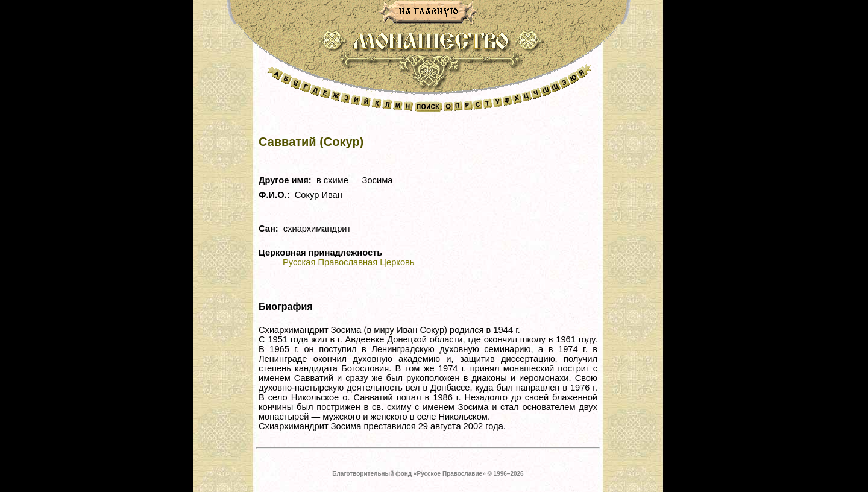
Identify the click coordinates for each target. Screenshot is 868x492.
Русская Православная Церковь (348, 262)
